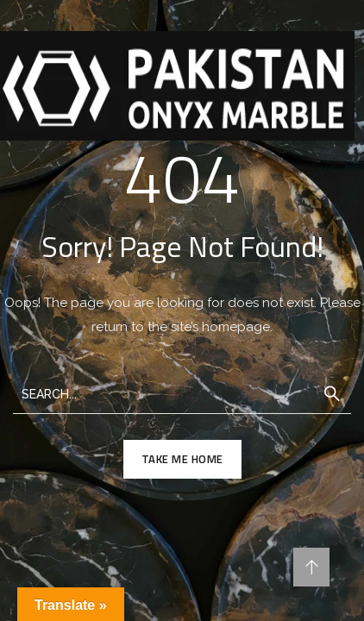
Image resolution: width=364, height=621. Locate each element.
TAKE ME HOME (182, 459)
